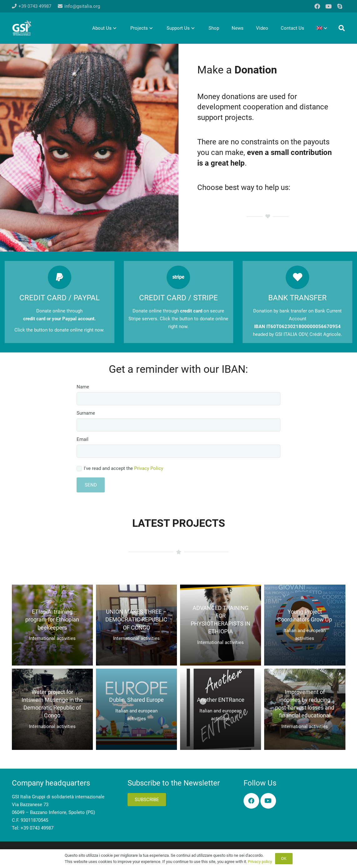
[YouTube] (329, 6)
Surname (178, 421)
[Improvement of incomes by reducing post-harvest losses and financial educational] (305, 709)
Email (178, 447)
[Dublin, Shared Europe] (136, 709)
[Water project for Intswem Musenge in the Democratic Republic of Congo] (52, 709)
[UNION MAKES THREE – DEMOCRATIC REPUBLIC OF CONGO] (136, 625)
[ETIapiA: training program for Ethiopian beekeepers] (52, 625)
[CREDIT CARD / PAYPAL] (60, 277)
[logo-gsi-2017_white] (22, 28)
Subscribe (147, 800)
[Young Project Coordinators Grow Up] (305, 625)
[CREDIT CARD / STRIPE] (179, 277)
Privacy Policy (149, 468)
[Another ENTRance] (221, 709)
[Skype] (340, 6)
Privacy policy (260, 862)
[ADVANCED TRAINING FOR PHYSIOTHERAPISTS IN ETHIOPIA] (221, 625)
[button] (342, 28)
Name (178, 395)
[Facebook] (317, 6)
